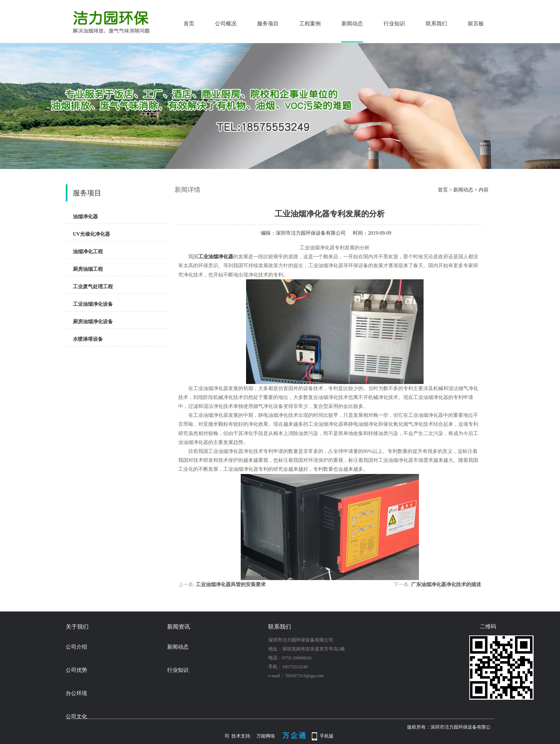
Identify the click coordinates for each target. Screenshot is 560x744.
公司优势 (76, 670)
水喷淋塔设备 (88, 339)
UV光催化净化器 (91, 234)
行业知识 (394, 24)
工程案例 (310, 24)
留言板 (476, 24)
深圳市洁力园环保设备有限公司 (311, 233)
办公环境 (76, 693)
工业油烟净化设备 (93, 304)
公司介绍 (76, 647)
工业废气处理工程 (93, 287)
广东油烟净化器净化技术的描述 (446, 585)
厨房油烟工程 (88, 269)
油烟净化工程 (88, 252)
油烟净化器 (85, 217)
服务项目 (268, 24)
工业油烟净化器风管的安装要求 (231, 585)
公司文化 (76, 716)
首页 (189, 24)
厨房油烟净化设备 (93, 322)
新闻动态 (352, 24)
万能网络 (266, 736)
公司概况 (226, 24)
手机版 (327, 736)
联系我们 (436, 24)
